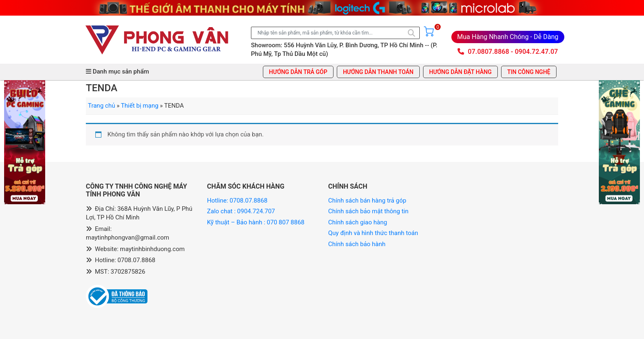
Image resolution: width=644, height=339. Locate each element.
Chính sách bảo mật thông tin (368, 211)
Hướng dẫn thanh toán (378, 72)
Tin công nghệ (529, 72)
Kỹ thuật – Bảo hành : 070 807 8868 (256, 222)
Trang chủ (101, 106)
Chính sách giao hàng (358, 222)
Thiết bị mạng (139, 106)
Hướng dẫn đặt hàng (460, 72)
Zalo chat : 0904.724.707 (242, 211)
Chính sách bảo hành (357, 244)
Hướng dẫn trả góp (298, 72)
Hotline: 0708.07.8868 (237, 201)
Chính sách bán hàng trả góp (367, 201)
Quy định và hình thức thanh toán (373, 233)
